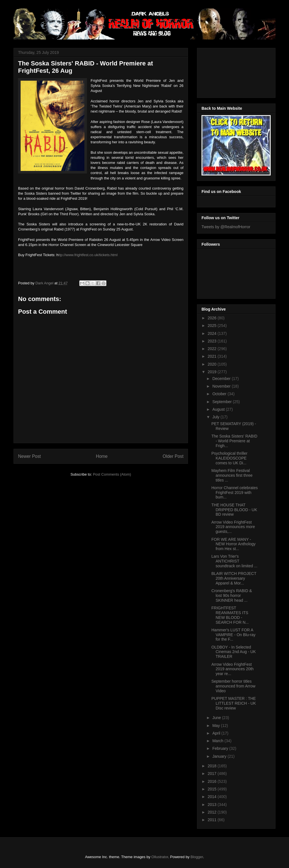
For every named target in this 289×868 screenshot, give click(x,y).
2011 (213, 820)
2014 (213, 797)
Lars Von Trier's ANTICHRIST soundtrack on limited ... (234, 561)
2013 (213, 805)
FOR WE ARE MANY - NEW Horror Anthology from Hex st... (234, 544)
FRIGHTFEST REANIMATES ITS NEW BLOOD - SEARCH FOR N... (230, 615)
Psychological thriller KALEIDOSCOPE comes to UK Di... (229, 458)
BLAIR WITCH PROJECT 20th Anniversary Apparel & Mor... (234, 578)
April (217, 733)
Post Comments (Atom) (112, 474)
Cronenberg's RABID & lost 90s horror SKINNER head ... (232, 595)
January (220, 756)
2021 (213, 356)
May (216, 726)
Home (102, 456)
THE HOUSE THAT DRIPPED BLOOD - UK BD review (234, 510)
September (222, 402)
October (220, 394)
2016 (213, 781)
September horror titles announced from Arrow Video (233, 686)
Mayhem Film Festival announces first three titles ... (232, 475)
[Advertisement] (227, 71)
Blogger (197, 857)
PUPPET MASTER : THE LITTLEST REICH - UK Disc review (234, 703)
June (217, 718)
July (216, 417)
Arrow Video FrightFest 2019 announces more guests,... (233, 527)
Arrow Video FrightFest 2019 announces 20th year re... (233, 669)
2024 (213, 333)
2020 (213, 364)
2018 (213, 766)
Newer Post (29, 456)
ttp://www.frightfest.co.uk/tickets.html (88, 255)
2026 (213, 318)
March (218, 741)
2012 (213, 812)
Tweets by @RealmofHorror (226, 227)
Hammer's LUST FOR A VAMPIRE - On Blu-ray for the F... (233, 635)
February (221, 748)
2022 (213, 349)
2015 (213, 789)
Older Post (173, 456)
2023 (213, 341)
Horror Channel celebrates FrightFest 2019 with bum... (235, 493)
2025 (213, 326)
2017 (213, 773)
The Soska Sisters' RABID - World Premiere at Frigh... (234, 441)
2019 (213, 372)
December (222, 379)
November (222, 386)
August (219, 409)
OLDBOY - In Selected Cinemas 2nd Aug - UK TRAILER (234, 652)
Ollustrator (160, 857)
